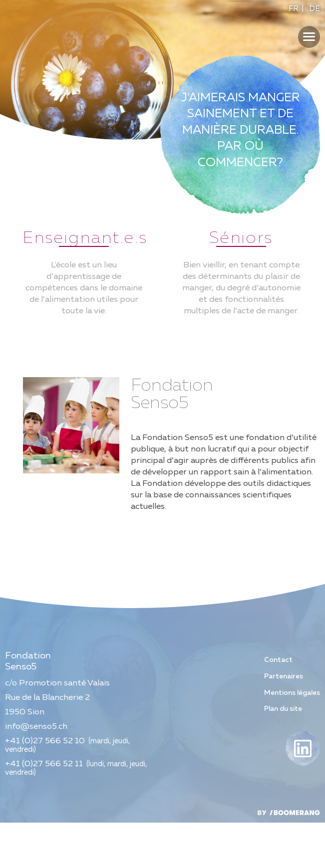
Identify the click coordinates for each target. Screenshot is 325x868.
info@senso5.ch (36, 772)
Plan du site (283, 754)
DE (315, 9)
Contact (278, 705)
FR (294, 9)
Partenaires (284, 721)
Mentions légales (292, 738)
